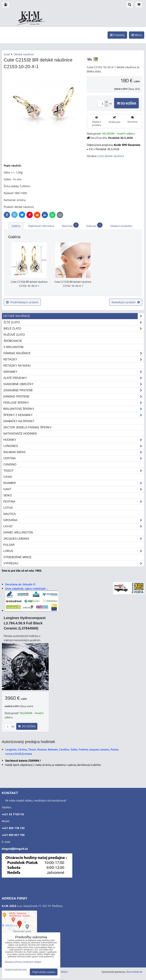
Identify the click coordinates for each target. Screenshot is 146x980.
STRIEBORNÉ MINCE (17, 557)
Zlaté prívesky (74, 378)
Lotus (8, 508)
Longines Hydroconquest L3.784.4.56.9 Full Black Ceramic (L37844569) (25, 623)
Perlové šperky (74, 403)
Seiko (8, 495)
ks (9, 726)
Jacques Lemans (74, 539)
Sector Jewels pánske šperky (28, 427)
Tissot (74, 471)
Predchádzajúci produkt (22, 302)
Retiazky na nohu (17, 366)
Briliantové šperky (74, 409)
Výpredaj (74, 563)
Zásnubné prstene (74, 390)
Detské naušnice (74, 316)
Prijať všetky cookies (44, 972)
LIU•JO (74, 526)
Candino (10, 464)
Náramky (74, 372)
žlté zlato (74, 322)
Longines (74, 446)
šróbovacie (13, 341)
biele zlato (74, 329)
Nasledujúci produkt (126, 302)
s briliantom (13, 347)
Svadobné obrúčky (74, 384)
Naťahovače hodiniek (20, 434)
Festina (74, 502)
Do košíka (126, 103)
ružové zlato (14, 335)
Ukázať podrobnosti (16, 970)
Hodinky (74, 440)
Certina (74, 458)
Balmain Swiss (74, 452)
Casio (8, 477)
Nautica (10, 514)
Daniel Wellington (18, 532)
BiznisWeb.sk (134, 972)
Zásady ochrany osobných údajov (23, 962)
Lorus (74, 551)
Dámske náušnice (74, 353)
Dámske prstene (74, 397)
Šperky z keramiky (74, 415)
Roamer (74, 483)
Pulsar (9, 545)
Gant (74, 489)
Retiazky (74, 360)
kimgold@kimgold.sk (15, 849)
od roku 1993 (35, 24)
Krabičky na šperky (19, 421)
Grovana (74, 520)
